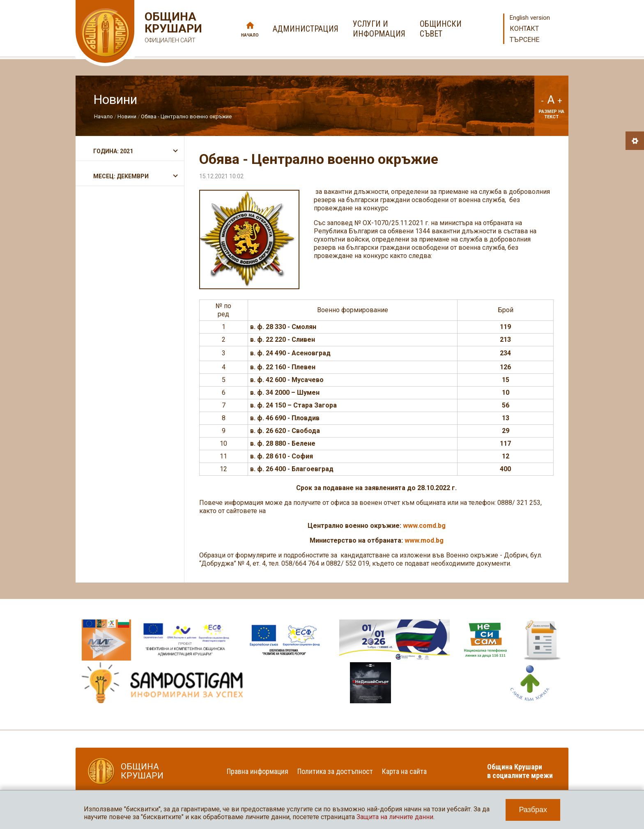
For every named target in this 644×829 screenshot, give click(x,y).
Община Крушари (172, 29)
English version (530, 18)
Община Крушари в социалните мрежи (520, 771)
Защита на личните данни (395, 817)
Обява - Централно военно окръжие (186, 116)
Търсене (524, 40)
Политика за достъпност (335, 771)
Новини (127, 116)
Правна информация (258, 771)
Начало (250, 35)
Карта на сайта (404, 771)
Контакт (524, 29)
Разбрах (533, 810)
